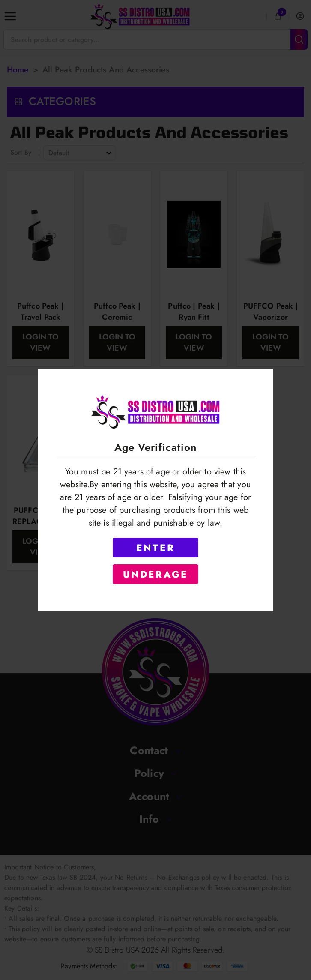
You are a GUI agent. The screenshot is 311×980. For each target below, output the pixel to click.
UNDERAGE (156, 574)
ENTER (155, 548)
